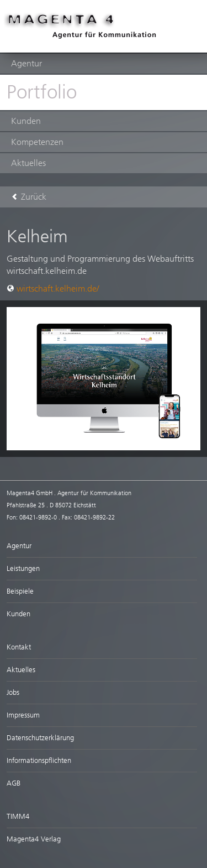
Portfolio (42, 92)
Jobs (13, 692)
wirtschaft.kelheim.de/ (53, 289)
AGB (14, 783)
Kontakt (19, 647)
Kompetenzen (37, 142)
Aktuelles (28, 163)
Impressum (23, 715)
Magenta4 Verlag (34, 839)
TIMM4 (18, 816)
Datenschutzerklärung (40, 738)
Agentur (26, 63)
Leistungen (23, 568)
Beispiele (20, 591)
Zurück (29, 197)
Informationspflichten (39, 760)
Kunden (26, 121)
